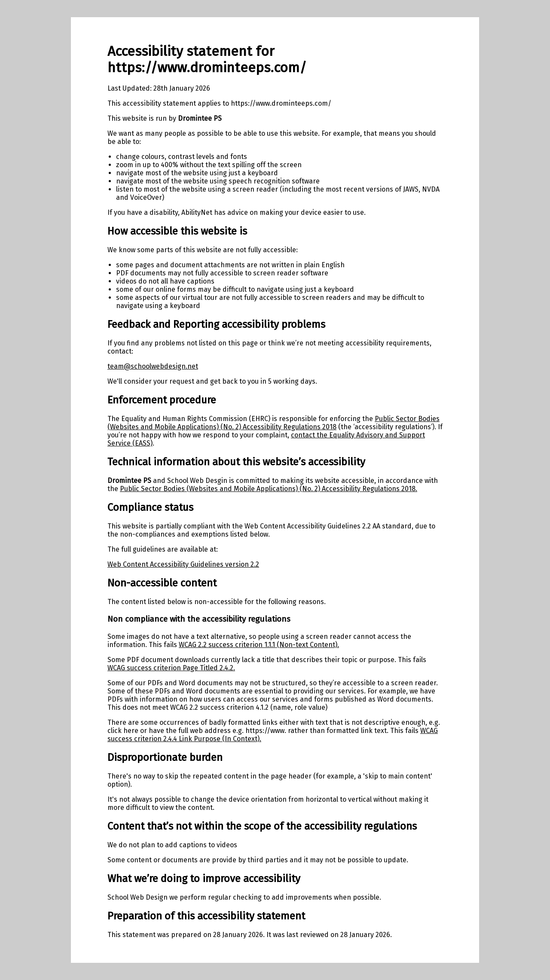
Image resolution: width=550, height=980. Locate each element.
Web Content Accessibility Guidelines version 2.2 (183, 564)
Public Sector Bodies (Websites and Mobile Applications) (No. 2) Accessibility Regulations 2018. (269, 489)
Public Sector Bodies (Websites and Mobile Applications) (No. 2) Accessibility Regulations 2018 (273, 423)
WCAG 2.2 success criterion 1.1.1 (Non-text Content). (259, 645)
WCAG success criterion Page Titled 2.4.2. (171, 668)
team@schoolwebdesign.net (153, 366)
